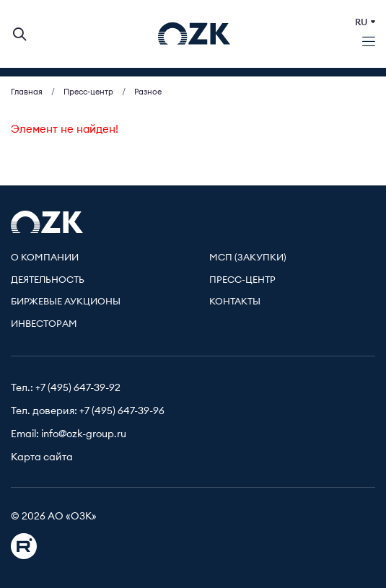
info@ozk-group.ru (84, 434)
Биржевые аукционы (66, 302)
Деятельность (48, 280)
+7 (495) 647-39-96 (122, 411)
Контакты (235, 302)
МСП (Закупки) (248, 258)
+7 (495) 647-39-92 (78, 388)
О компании (45, 258)
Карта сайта (42, 457)
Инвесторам (44, 324)
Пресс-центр (242, 280)
